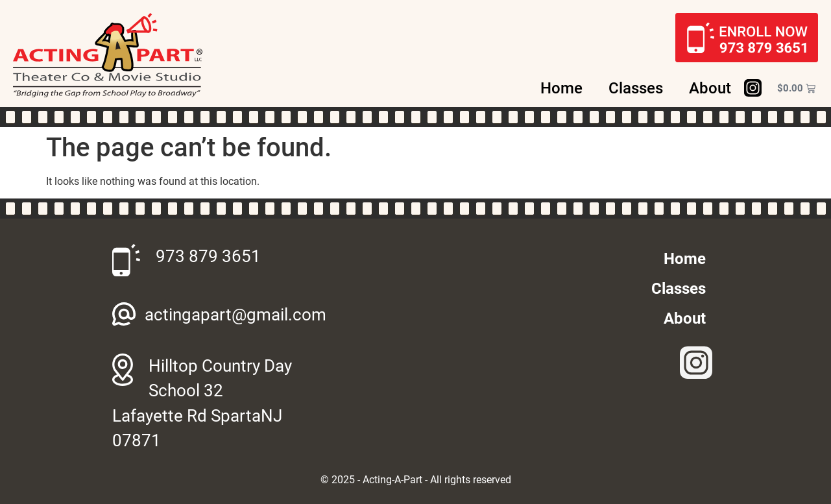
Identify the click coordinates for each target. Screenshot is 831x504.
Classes (636, 88)
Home (561, 88)
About (710, 88)
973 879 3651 (208, 256)
